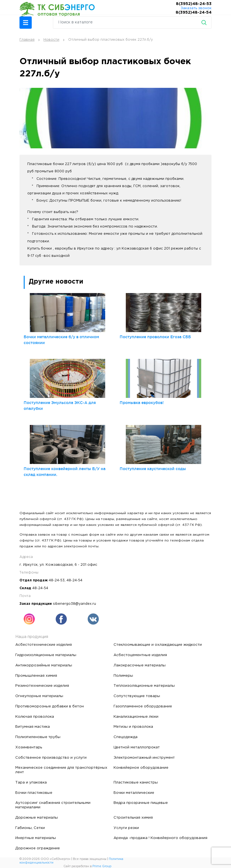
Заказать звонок (196, 8)
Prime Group (102, 866)
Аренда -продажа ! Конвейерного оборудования (160, 838)
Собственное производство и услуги (51, 758)
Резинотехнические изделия (42, 686)
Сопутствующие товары (137, 696)
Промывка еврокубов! (142, 403)
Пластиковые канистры (136, 782)
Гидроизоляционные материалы (46, 655)
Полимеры (123, 676)
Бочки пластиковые (34, 793)
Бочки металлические (134, 793)
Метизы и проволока (133, 727)
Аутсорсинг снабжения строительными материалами (53, 805)
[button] (26, 23)
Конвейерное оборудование (141, 768)
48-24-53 (57, 580)
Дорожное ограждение (38, 848)
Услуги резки (126, 828)
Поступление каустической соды (153, 469)
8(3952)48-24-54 (194, 13)
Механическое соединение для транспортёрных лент (61, 770)
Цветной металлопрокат (137, 747)
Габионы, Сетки (30, 828)
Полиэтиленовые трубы (38, 737)
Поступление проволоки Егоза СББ (155, 337)
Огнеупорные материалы (39, 696)
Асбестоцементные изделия (140, 655)
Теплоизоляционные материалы (144, 686)
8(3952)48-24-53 (194, 4)
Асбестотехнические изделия (44, 645)
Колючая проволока (35, 717)
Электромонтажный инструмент (144, 758)
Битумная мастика (33, 727)
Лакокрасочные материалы (140, 665)
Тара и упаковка (31, 782)
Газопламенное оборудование (143, 706)
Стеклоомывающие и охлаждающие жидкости (158, 645)
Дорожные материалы (37, 818)
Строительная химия (133, 818)
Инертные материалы (36, 838)
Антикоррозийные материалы (44, 665)
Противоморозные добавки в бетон (50, 706)
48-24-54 (74, 580)
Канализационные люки (136, 717)
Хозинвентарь (29, 747)
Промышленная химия (36, 676)
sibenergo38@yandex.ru (74, 604)
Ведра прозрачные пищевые (141, 803)
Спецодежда (126, 737)
